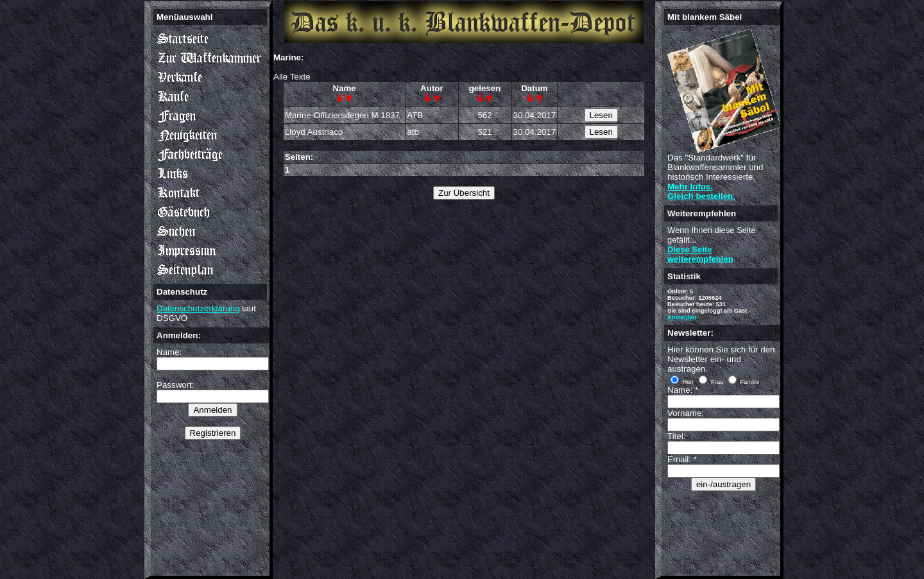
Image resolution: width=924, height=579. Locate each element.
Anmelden (682, 317)
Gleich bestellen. (701, 196)
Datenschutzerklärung (198, 308)
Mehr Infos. (690, 186)
